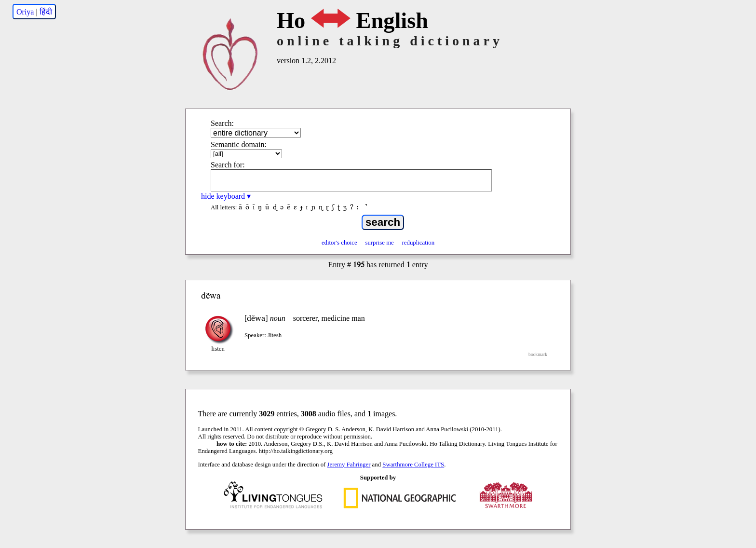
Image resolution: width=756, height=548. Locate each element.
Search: (222, 123)
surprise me (379, 243)
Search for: (228, 165)
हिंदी (46, 12)
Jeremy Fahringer (349, 465)
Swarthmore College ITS (413, 465)
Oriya (25, 12)
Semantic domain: (239, 144)
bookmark (538, 354)
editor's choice (339, 243)
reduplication (418, 243)
